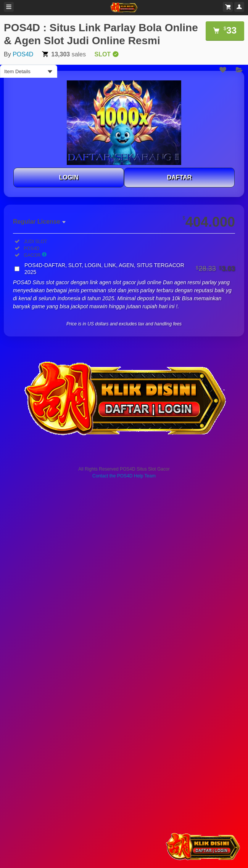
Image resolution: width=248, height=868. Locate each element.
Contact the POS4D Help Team (124, 476)
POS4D (23, 54)
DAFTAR (180, 177)
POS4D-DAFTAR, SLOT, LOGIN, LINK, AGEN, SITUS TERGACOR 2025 (130, 269)
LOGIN (69, 177)
